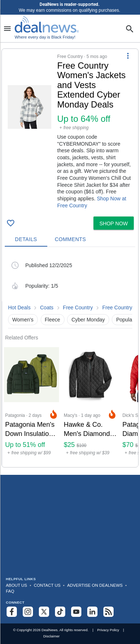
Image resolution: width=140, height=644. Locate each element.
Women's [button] (23, 320)
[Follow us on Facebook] (12, 612)
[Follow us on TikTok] (60, 612)
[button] (70, 131)
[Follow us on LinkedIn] (92, 612)
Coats (47, 308)
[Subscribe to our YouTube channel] (76, 612)
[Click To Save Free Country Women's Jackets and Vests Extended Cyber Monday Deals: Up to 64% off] (11, 223)
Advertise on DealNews (95, 585)
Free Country (78, 308)
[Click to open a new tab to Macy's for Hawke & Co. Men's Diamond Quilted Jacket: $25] (90, 404)
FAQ (10, 591)
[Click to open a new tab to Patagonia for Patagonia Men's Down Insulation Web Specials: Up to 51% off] (32, 404)
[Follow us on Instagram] (28, 612)
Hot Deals (19, 308)
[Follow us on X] (44, 612)
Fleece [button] (52, 320)
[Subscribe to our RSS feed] (108, 612)
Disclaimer (51, 636)
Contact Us (47, 585)
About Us (16, 585)
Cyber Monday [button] (88, 320)
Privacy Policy (108, 630)
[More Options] (128, 55)
